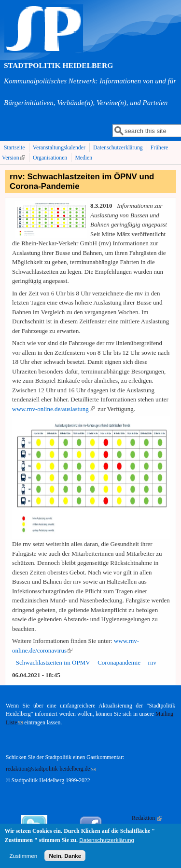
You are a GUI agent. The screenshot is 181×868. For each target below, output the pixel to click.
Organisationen (50, 158)
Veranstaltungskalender (59, 148)
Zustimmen (23, 859)
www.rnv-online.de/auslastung (53, 409)
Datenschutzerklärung (118, 148)
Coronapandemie (119, 662)
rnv (152, 662)
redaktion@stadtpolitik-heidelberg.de (51, 769)
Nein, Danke (65, 859)
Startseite (14, 148)
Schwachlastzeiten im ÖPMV (53, 662)
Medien (84, 158)
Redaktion (147, 818)
